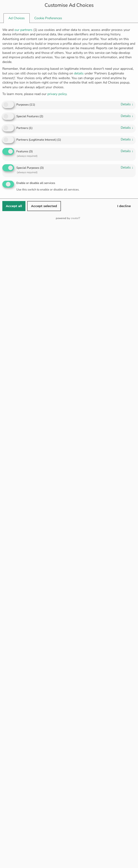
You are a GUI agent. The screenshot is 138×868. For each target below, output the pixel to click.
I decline (124, 206)
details (127, 104)
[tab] (17, 18)
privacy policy (57, 94)
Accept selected (44, 206)
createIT (76, 218)
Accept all (14, 206)
